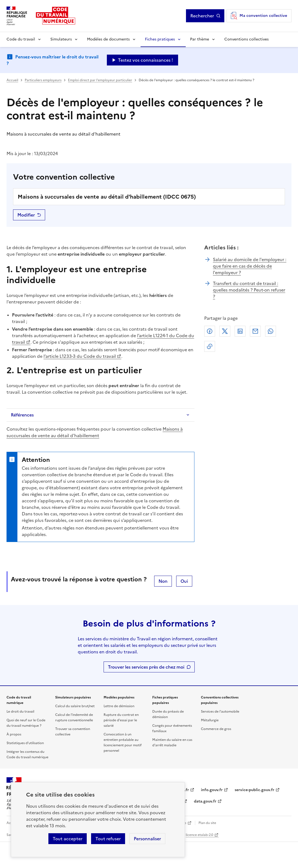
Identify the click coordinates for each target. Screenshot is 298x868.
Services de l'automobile (220, 712)
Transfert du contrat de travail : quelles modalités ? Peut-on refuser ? (249, 290)
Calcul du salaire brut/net (75, 706)
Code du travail (21, 39)
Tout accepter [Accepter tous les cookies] (68, 839)
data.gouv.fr (205, 801)
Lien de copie (210, 346)
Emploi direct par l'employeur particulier (100, 80)
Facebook (210, 331)
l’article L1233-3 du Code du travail (80, 356)
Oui (184, 581)
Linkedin (240, 331)
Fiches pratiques (160, 39)
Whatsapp (271, 331)
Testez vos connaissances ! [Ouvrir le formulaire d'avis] (145, 60)
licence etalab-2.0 (199, 835)
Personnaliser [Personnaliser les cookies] (147, 839)
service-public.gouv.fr (254, 790)
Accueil (12, 80)
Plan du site (207, 823)
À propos (14, 734)
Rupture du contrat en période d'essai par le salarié (121, 720)
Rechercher (202, 16)
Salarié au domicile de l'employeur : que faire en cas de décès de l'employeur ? (250, 266)
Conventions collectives (246, 39)
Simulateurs (61, 39)
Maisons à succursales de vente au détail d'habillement (95, 432)
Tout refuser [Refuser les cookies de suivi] (108, 839)
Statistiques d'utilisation (25, 743)
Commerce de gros (216, 729)
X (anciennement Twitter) (225, 331)
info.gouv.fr (212, 790)
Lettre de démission (119, 706)
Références (22, 415)
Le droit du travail (20, 712)
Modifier (26, 215)
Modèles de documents (108, 39)
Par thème (200, 39)
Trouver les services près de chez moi (146, 667)
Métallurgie (210, 720)
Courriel (255, 331)
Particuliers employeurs (43, 80)
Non (163, 581)
